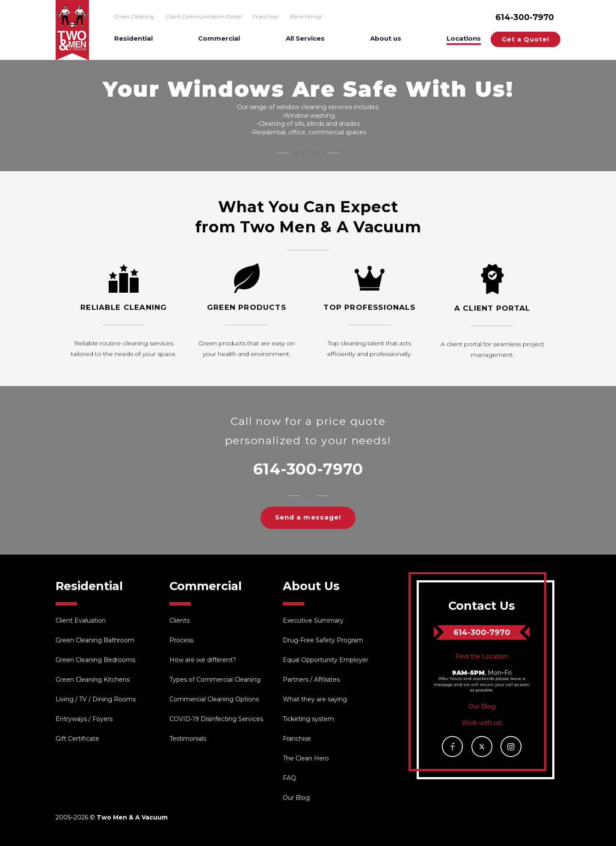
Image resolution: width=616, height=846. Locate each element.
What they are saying (315, 699)
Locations (464, 39)
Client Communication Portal (203, 16)
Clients (179, 620)
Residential (133, 39)
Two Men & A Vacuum (72, 30)
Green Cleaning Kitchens (93, 680)
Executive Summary (313, 620)
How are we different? (203, 660)
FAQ (289, 778)
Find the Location (482, 656)
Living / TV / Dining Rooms (96, 699)
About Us (311, 586)
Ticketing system (308, 719)
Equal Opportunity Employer (326, 660)
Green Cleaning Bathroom (95, 640)
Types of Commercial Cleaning (215, 680)
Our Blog (296, 798)
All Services (305, 39)
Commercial (219, 39)
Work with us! (482, 723)
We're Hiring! (306, 16)
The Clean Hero (306, 758)
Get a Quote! (526, 39)
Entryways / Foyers (84, 719)
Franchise (265, 16)
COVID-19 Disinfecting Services (216, 719)
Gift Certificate (77, 739)
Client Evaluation (81, 620)
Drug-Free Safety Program (323, 640)
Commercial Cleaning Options (214, 699)
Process (181, 640)
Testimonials (188, 739)
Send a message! (308, 517)
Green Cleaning (134, 16)
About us (386, 39)
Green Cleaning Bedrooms (95, 660)
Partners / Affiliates (311, 680)
